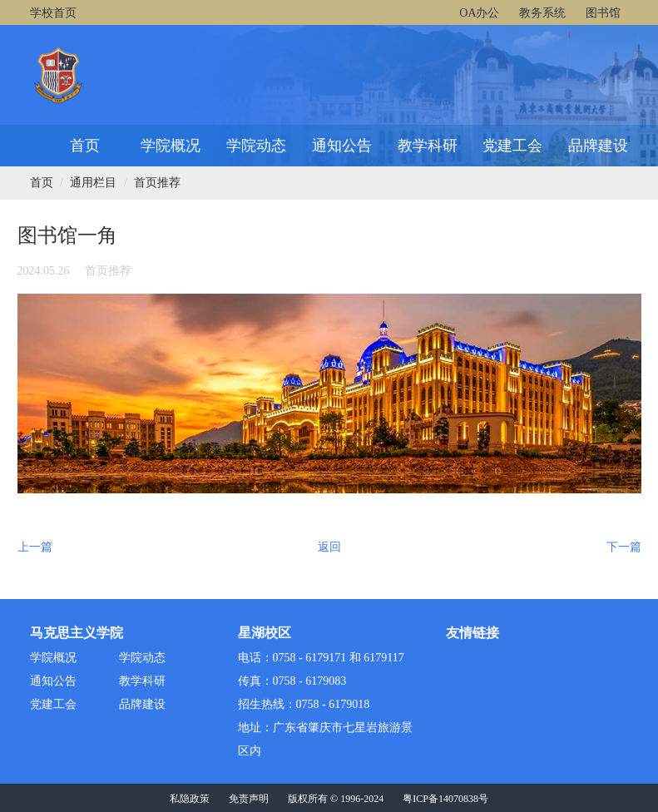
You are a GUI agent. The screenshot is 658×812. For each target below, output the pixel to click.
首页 (85, 146)
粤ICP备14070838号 (445, 799)
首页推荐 (157, 183)
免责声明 (249, 799)
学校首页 (53, 13)
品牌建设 (598, 146)
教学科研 (428, 146)
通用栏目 (93, 183)
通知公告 (342, 146)
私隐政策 (190, 799)
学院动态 (256, 146)
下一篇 (624, 547)
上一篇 (35, 547)
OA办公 (479, 13)
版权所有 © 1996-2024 (336, 799)
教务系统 (542, 13)
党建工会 (512, 146)
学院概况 (171, 146)
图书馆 (603, 13)
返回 (329, 547)
